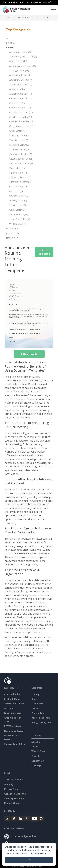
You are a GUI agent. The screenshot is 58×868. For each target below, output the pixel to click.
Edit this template (44, 252)
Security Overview (14, 798)
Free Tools (37, 704)
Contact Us (38, 761)
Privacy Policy (12, 789)
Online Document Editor (19, 648)
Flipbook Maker (13, 699)
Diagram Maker (13, 713)
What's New (38, 751)
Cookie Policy (39, 854)
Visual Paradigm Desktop (39, 2)
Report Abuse (12, 803)
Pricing (35, 694)
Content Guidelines (15, 794)
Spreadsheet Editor (15, 744)
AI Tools (9, 708)
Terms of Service (14, 780)
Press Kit (36, 756)
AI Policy (9, 784)
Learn (35, 708)
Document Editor (14, 731)
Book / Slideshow (41, 718)
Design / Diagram (41, 722)
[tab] (29, 29)
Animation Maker (14, 704)
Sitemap (36, 765)
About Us (37, 742)
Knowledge (38, 713)
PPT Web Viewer (13, 726)
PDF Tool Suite (12, 694)
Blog (34, 699)
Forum (35, 747)
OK (29, 860)
